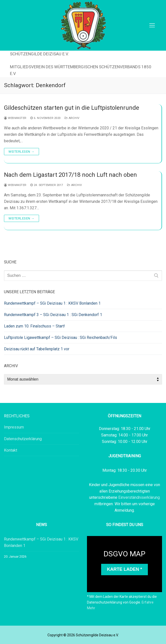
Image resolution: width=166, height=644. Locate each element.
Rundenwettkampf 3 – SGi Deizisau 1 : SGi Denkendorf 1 (53, 315)
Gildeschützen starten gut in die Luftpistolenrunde (72, 108)
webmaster (15, 118)
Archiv (72, 118)
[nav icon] (152, 25)
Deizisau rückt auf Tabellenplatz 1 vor (37, 349)
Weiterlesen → (21, 152)
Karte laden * (124, 569)
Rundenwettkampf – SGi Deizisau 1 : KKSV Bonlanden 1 (52, 303)
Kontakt (11, 450)
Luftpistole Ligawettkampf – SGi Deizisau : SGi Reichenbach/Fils (61, 338)
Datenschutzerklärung (23, 439)
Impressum (14, 427)
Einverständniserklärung (139, 497)
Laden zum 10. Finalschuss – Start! (35, 326)
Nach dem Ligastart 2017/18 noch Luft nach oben (70, 175)
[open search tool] (138, 25)
